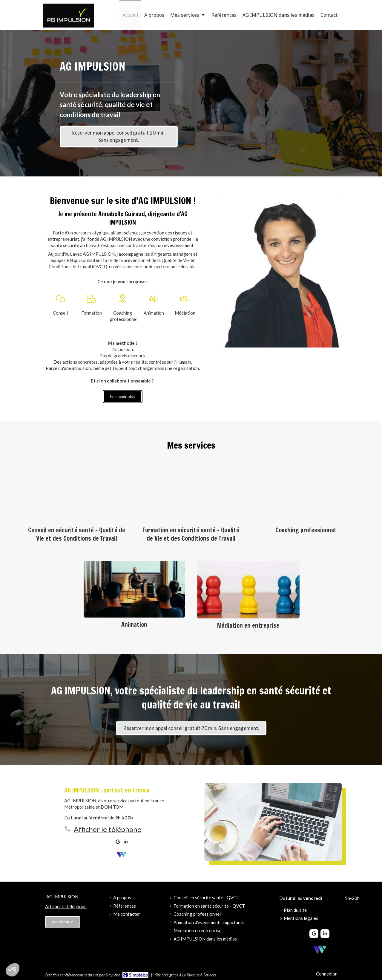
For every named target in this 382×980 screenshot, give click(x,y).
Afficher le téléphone (108, 829)
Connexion (327, 974)
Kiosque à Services (201, 975)
